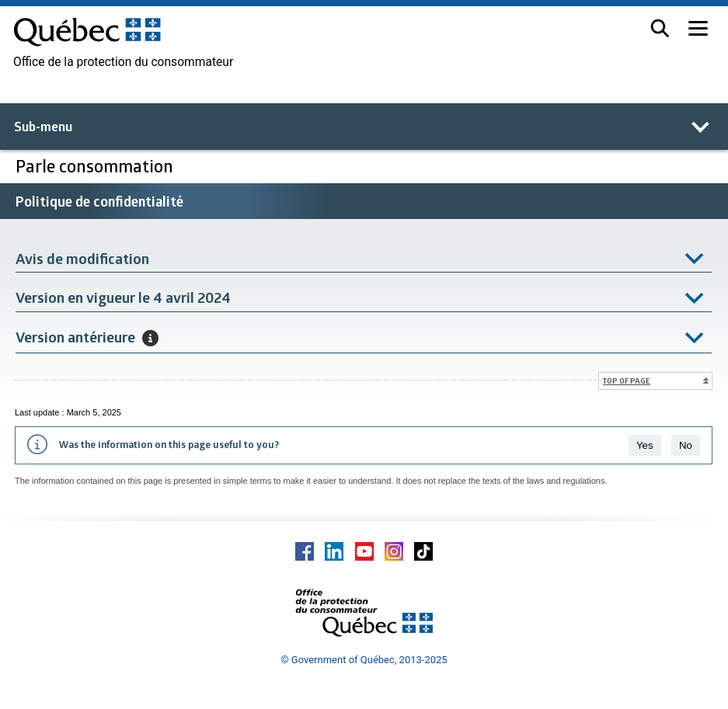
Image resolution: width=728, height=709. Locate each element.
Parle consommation (94, 166)
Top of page (627, 381)
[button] (660, 28)
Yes (645, 445)
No (686, 445)
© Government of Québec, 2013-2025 (364, 660)
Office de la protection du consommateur (123, 62)
